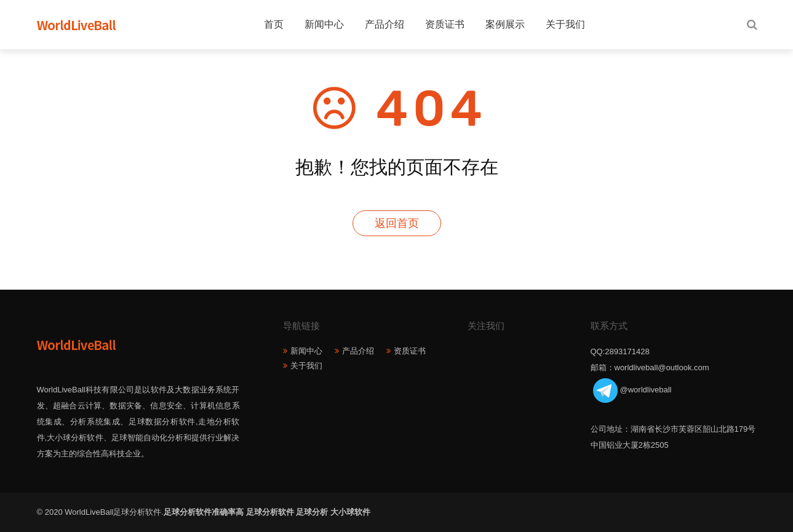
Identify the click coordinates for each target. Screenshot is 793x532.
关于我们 (565, 24)
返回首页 (397, 223)
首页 (274, 24)
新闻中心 (324, 24)
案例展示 (505, 24)
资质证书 (445, 24)
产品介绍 (385, 24)
